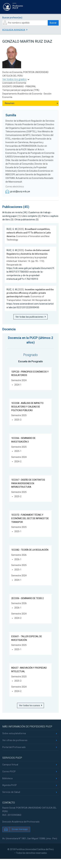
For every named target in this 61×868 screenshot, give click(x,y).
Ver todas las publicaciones (29, 317)
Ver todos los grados (14, 79)
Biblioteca (7, 778)
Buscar (53, 23)
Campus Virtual (10, 765)
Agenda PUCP (10, 785)
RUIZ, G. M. (12, 229)
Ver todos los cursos (29, 705)
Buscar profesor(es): (13, 18)
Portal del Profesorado (14, 747)
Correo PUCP (9, 772)
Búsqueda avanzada (14, 30)
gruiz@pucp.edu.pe (20, 191)
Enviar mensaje (20, 829)
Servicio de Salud (11, 792)
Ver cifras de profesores (15, 740)
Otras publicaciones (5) (27, 220)
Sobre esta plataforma (14, 733)
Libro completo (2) (31, 216)
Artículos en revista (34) (15, 212)
